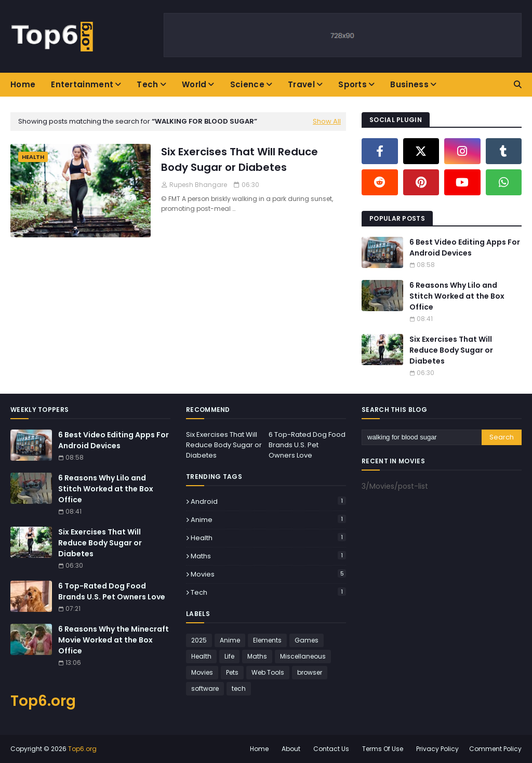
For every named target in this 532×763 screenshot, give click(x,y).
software (205, 688)
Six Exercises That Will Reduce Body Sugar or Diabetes (240, 159)
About (291, 749)
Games (307, 640)
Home (259, 749)
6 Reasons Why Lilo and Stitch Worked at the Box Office (457, 296)
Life (229, 656)
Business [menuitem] (409, 84)
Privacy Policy (437, 749)
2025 (199, 640)
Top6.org (43, 701)
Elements (267, 640)
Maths (268, 556)
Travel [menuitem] (301, 84)
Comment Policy (495, 749)
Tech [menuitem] (147, 84)
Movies (268, 574)
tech (268, 592)
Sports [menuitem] (353, 84)
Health (268, 538)
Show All (327, 121)
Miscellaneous (303, 656)
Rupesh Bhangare (198, 185)
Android (268, 501)
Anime (268, 520)
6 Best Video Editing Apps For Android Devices (465, 247)
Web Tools (268, 672)
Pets (232, 672)
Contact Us (331, 749)
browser (310, 672)
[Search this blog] (422, 437)
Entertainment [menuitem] (82, 84)
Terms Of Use (383, 749)
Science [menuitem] (247, 84)
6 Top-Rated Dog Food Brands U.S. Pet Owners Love (112, 591)
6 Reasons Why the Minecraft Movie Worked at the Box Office (114, 640)
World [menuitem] (194, 84)
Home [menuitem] (23, 84)
